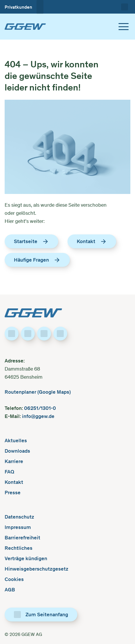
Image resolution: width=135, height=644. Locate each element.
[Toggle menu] (123, 26)
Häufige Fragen (37, 260)
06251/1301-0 (41, 408)
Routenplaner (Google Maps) (38, 392)
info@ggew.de (38, 416)
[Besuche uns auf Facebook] (12, 333)
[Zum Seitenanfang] (41, 614)
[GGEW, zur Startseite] (25, 26)
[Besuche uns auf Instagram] (44, 333)
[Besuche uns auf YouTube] (60, 333)
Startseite (31, 241)
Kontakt (92, 241)
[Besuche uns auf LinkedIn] (28, 333)
